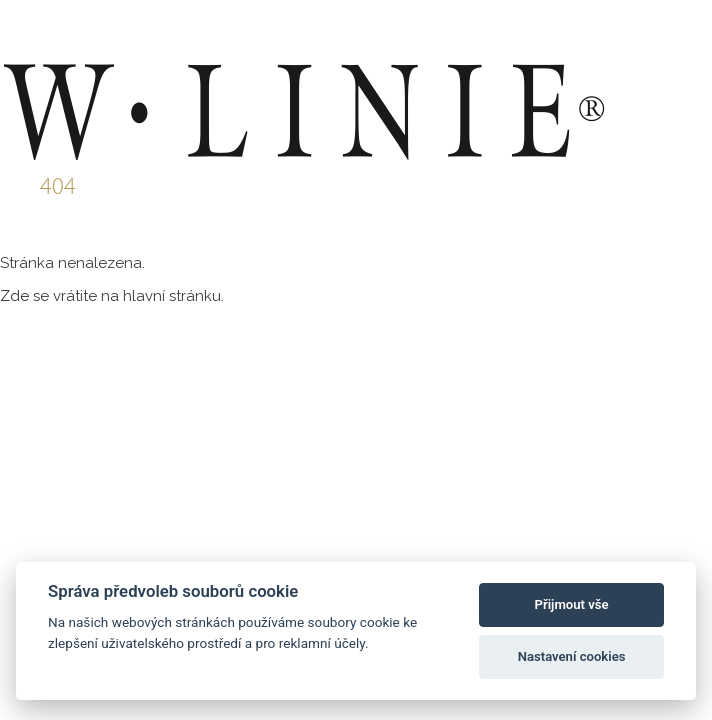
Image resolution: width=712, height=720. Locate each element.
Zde (14, 296)
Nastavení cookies (572, 656)
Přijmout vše (572, 604)
